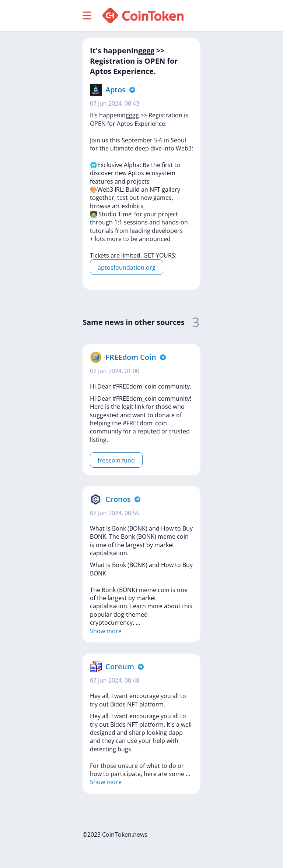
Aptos (116, 90)
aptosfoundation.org (127, 268)
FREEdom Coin (131, 357)
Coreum (120, 667)
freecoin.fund (116, 460)
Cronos (118, 499)
